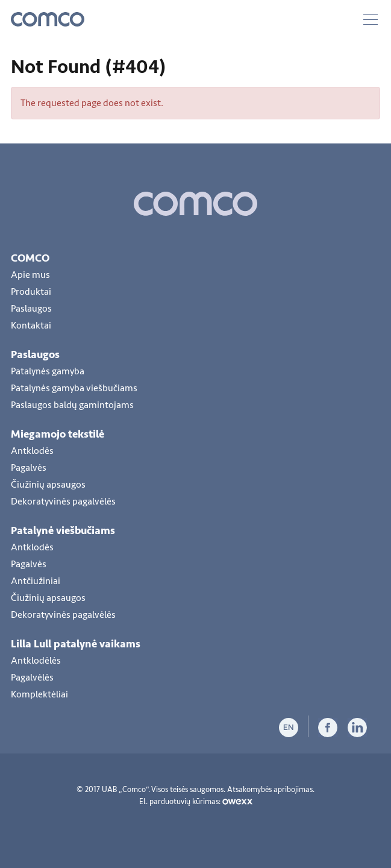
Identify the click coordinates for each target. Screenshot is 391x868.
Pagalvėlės (32, 678)
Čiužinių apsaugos (48, 485)
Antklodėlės (36, 661)
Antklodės (32, 451)
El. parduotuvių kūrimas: (196, 802)
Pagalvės (29, 468)
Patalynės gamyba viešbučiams (74, 388)
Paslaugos (31, 309)
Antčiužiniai (36, 581)
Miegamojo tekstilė (58, 434)
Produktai (31, 292)
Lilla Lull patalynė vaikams (76, 644)
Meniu (371, 20)
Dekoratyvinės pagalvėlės (63, 502)
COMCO (30, 258)
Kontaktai (31, 325)
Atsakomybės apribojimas (270, 790)
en (289, 727)
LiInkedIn (357, 728)
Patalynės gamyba (48, 371)
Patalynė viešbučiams (63, 530)
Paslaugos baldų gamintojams (72, 405)
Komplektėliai (39, 694)
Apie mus (30, 275)
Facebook (328, 728)
